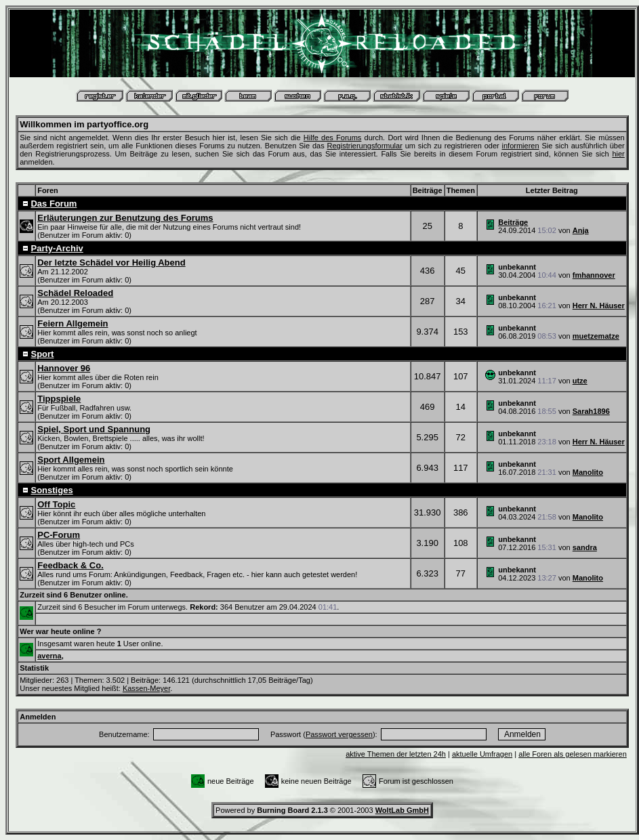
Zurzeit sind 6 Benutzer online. (74, 595)
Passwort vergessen (339, 734)
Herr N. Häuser (599, 306)
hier (618, 154)
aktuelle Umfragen (482, 754)
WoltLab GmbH (402, 810)
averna (49, 656)
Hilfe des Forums (333, 138)
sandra (585, 547)
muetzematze (596, 336)
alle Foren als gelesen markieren (573, 754)
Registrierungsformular (365, 146)
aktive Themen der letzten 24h (396, 754)
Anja (581, 230)
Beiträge (513, 222)
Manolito (588, 472)
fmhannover (594, 275)
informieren (521, 146)
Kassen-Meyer (146, 688)
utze (580, 381)
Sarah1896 (591, 411)
